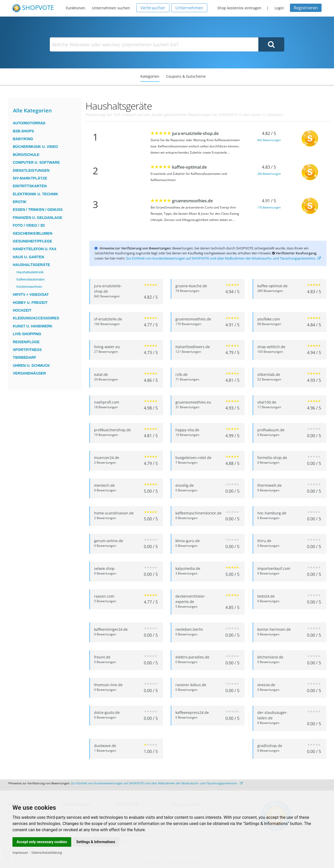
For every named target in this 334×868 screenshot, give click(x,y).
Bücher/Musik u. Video (35, 147)
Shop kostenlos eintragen (239, 8)
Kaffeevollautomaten (31, 279)
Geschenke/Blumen (33, 233)
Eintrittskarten (30, 186)
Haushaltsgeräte (32, 265)
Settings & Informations (96, 842)
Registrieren (306, 8)
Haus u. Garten (29, 257)
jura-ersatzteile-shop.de (195, 133)
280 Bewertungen (269, 174)
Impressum (20, 853)
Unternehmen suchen (111, 8)
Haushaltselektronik (30, 272)
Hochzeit (22, 310)
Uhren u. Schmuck (31, 365)
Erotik (20, 202)
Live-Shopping (27, 334)
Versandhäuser (30, 373)
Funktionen (76, 8)
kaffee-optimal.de (189, 167)
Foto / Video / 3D (29, 225)
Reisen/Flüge (26, 342)
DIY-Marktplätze (30, 178)
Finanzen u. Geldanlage (38, 218)
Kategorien (150, 76)
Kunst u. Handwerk (33, 326)
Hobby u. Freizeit (30, 303)
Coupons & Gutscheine (186, 76)
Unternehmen (189, 8)
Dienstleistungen (31, 170)
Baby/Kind (23, 139)
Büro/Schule (26, 155)
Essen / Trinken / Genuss (38, 210)
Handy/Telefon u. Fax (35, 249)
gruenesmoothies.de (192, 201)
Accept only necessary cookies (42, 842)
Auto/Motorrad (29, 123)
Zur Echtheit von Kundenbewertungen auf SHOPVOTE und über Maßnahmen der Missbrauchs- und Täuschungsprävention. (223, 258)
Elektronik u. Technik (36, 194)
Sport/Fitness (27, 350)
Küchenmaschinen (29, 287)
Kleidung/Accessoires (36, 318)
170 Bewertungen (269, 207)
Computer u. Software (36, 162)
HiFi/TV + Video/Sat (31, 295)
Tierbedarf (25, 357)
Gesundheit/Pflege (33, 241)
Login (279, 8)
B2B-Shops (24, 131)
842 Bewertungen (269, 140)
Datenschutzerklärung (47, 853)
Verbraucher (153, 8)
